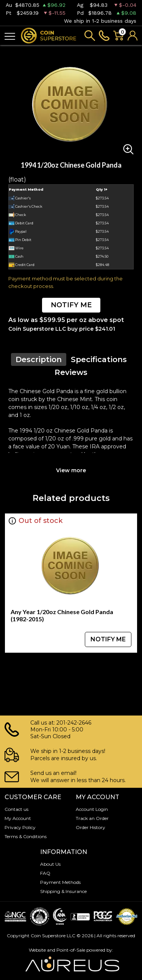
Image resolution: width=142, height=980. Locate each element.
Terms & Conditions (26, 836)
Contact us (16, 809)
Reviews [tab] (71, 372)
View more (71, 470)
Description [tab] (39, 359)
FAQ (45, 873)
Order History (91, 827)
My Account (18, 818)
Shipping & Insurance (63, 891)
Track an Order (92, 818)
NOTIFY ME (71, 305)
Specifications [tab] (99, 359)
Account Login (92, 809)
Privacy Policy (20, 827)
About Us (50, 864)
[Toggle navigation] (10, 36)
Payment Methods (60, 882)
